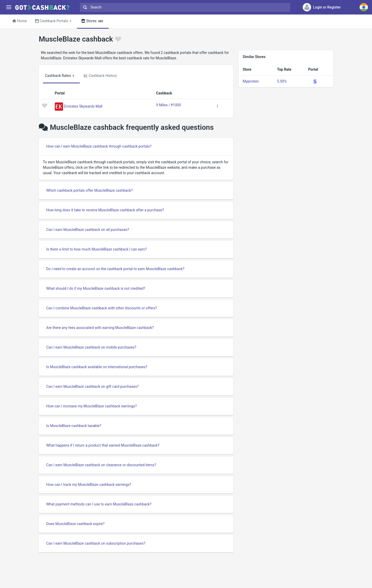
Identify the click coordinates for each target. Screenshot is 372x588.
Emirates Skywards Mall (83, 106)
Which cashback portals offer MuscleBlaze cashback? (90, 190)
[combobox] (184, 7)
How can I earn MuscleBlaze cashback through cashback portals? (99, 146)
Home (20, 21)
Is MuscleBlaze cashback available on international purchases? (97, 367)
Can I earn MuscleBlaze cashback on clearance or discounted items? (101, 465)
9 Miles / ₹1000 (168, 105)
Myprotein (251, 81)
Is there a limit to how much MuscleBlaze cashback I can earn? (96, 249)
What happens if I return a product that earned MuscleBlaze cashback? (103, 445)
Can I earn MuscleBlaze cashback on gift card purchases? (92, 386)
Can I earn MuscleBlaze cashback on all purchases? (88, 230)
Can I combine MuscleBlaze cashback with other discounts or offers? (102, 308)
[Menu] (9, 7)
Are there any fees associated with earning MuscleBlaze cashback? (100, 328)
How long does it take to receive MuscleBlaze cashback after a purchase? (105, 210)
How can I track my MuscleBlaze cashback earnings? (89, 485)
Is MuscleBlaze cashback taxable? (74, 426)
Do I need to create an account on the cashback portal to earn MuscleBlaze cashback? (115, 269)
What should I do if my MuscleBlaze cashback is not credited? (96, 288)
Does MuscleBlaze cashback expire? (75, 524)
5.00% (282, 81)
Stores (93, 21)
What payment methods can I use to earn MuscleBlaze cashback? (99, 504)
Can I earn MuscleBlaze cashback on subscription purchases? (96, 543)
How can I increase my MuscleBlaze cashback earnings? (91, 406)
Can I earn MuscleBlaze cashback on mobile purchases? (91, 347)
